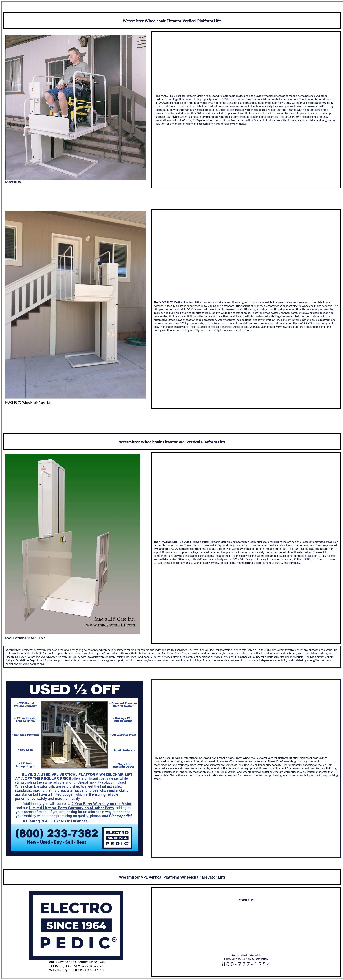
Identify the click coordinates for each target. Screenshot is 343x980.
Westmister (246, 900)
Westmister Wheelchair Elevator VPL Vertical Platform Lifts (172, 442)
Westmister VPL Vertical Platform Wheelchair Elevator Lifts (172, 877)
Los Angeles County (248, 657)
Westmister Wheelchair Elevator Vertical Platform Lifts (172, 21)
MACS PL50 (13, 182)
